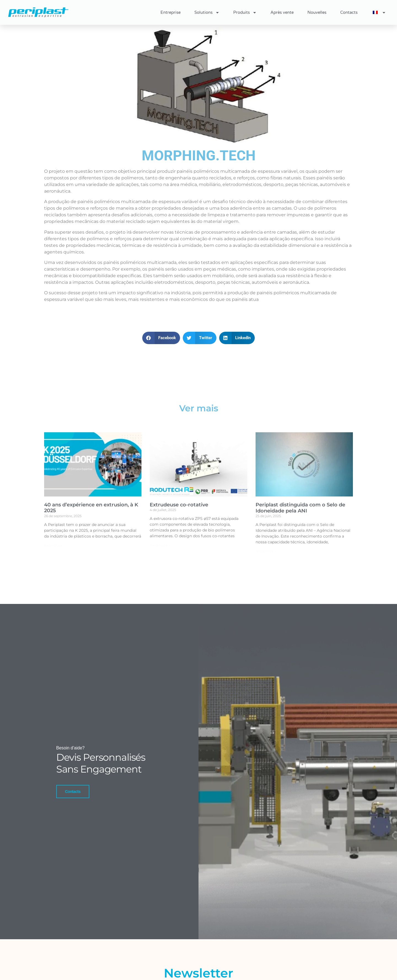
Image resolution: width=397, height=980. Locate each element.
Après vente (282, 12)
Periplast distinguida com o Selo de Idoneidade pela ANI (300, 508)
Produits (245, 13)
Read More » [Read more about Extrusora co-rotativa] (160, 545)
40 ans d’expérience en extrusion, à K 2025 (91, 508)
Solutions (207, 13)
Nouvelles (317, 12)
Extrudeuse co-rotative (179, 505)
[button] (161, 338)
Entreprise (171, 12)
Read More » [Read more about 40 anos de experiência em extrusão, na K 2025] (54, 545)
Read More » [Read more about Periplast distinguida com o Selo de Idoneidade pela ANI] (266, 551)
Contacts (349, 12)
